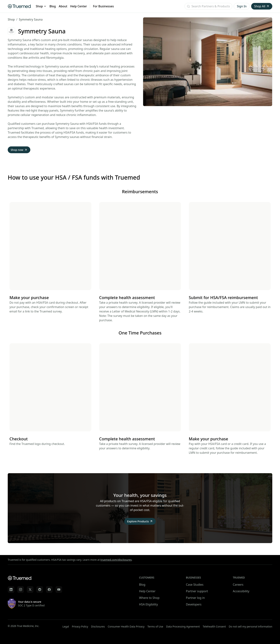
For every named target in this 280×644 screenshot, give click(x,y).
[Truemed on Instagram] (21, 590)
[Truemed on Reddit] (40, 590)
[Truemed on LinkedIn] (11, 590)
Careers (238, 585)
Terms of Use (155, 626)
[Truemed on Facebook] (49, 590)
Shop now (20, 150)
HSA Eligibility (148, 604)
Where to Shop (149, 598)
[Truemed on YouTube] (59, 590)
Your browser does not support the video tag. (50, 247)
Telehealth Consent (214, 626)
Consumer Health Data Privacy (126, 626)
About (63, 6)
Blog (53, 6)
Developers (194, 604)
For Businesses (103, 6)
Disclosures (98, 626)
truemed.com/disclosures (116, 560)
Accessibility (241, 591)
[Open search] (208, 6)
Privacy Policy (80, 626)
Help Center (79, 6)
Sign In (242, 6)
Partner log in (195, 598)
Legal (66, 626)
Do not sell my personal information (251, 626)
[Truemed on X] (30, 590)
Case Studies (195, 585)
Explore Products (140, 522)
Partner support (197, 591)
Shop (41, 6)
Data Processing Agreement (183, 626)
